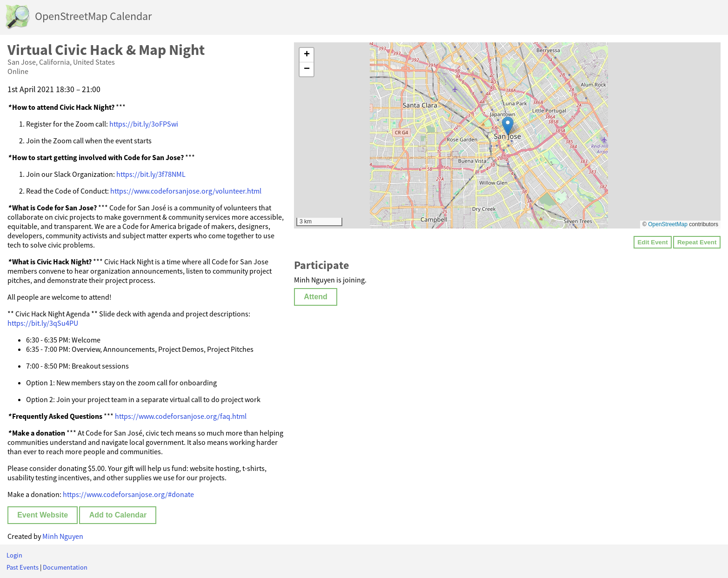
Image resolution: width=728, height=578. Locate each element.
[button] (508, 126)
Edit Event (652, 242)
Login (14, 555)
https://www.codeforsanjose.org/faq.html (181, 416)
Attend (316, 297)
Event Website (43, 515)
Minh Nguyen (63, 536)
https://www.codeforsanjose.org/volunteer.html (186, 191)
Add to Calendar (118, 515)
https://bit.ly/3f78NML (151, 174)
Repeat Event (697, 242)
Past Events (23, 567)
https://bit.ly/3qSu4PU (43, 323)
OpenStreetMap (668, 224)
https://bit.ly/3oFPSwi (144, 124)
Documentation (65, 567)
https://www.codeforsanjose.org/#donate (128, 494)
